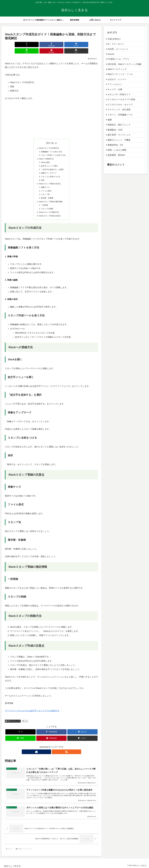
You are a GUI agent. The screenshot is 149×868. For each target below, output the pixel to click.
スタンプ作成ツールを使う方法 (53, 149)
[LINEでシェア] (59, 44)
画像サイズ (45, 183)
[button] (91, 44)
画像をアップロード (49, 168)
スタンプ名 (45, 191)
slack (25, 719)
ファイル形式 (46, 187)
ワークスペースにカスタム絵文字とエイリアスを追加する (32, 709)
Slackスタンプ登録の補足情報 (51, 198)
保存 (42, 176)
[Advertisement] (51, 114)
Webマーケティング (13, 719)
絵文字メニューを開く (50, 161)
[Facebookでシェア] (28, 44)
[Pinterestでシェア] (75, 44)
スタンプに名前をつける (51, 172)
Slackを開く (45, 157)
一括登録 (44, 202)
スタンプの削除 (47, 206)
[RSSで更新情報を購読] (54, 749)
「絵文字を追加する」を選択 (52, 164)
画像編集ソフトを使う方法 (51, 146)
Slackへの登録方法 (46, 153)
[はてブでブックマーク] (44, 44)
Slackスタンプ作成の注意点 (50, 213)
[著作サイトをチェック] (49, 749)
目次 (48, 137)
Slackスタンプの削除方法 (49, 210)
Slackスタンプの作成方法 (49, 142)
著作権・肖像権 (47, 195)
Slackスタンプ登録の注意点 (50, 180)
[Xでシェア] (12, 44)
